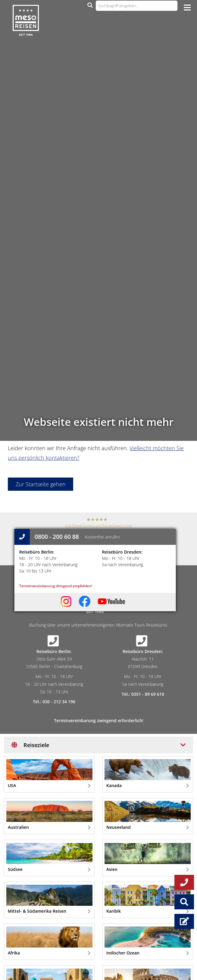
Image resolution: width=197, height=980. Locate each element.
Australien (49, 815)
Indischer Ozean (148, 941)
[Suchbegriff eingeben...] (137, 6)
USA (49, 774)
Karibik (148, 899)
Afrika (49, 941)
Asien (148, 858)
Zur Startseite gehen (41, 484)
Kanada (148, 774)
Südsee (49, 858)
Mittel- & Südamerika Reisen (49, 899)
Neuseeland (148, 815)
